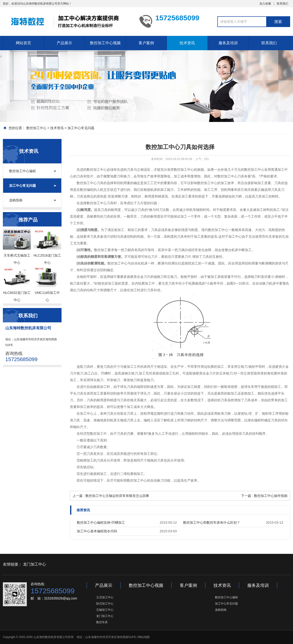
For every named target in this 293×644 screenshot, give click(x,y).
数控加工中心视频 (105, 43)
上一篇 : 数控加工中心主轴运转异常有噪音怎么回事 (111, 496)
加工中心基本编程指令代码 (97, 531)
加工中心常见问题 (81, 128)
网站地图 (144, 637)
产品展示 (64, 43)
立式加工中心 (105, 597)
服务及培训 (228, 43)
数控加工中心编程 (23, 171)
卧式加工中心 (105, 604)
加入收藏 (265, 4)
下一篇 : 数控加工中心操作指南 (264, 496)
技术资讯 (187, 43)
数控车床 (102, 622)
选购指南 (16, 200)
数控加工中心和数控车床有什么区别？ (212, 523)
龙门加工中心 (34, 564)
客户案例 (146, 43)
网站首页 (23, 43)
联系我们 (282, 4)
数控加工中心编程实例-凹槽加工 (101, 523)
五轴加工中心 (105, 610)
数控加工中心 (36, 128)
